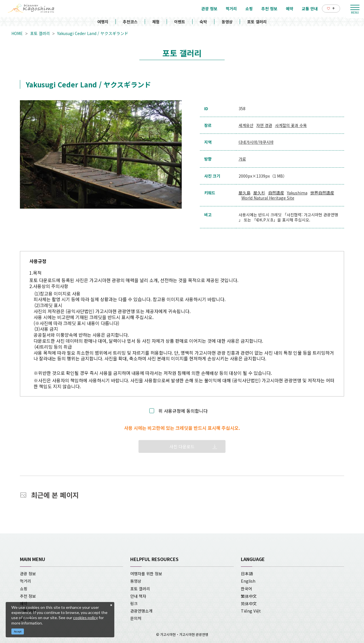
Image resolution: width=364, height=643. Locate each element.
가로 (242, 159)
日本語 (247, 574)
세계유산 (246, 125)
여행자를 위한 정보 (146, 574)
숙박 (203, 22)
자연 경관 (264, 125)
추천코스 (130, 22)
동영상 (227, 22)
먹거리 (25, 581)
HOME (17, 33)
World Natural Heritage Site (268, 198)
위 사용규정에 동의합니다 (183, 411)
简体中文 (249, 603)
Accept (18, 631)
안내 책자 (138, 596)
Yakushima (297, 193)
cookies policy (85, 618)
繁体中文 (249, 596)
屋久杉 (259, 193)
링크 (134, 603)
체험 (156, 22)
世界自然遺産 (322, 193)
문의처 (136, 618)
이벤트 (180, 22)
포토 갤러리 (257, 22)
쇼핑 (24, 589)
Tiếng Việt (251, 611)
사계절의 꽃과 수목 (291, 125)
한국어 (246, 589)
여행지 (103, 22)
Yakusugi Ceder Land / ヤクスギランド (93, 33)
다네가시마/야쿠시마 (256, 142)
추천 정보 (28, 596)
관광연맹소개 (141, 611)
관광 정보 (28, 574)
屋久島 (245, 193)
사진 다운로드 (182, 446)
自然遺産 (276, 193)
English (248, 581)
